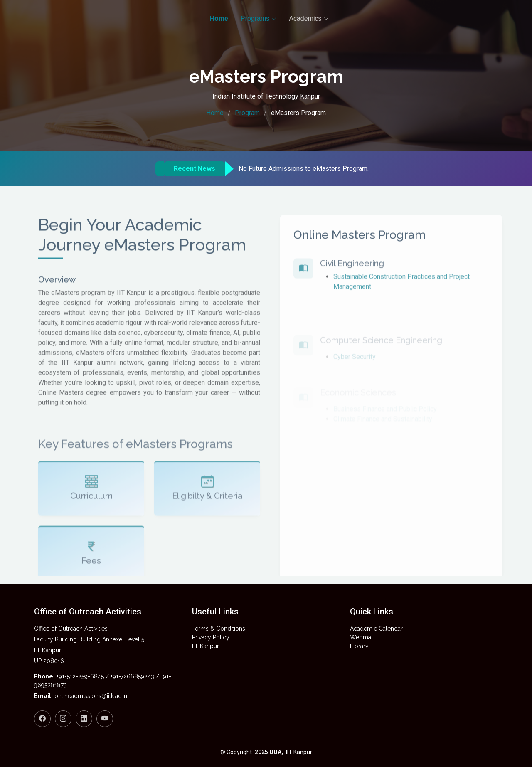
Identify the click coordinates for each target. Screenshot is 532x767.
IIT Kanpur (206, 646)
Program (247, 113)
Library (359, 646)
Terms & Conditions (219, 629)
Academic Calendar (376, 629)
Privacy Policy (211, 637)
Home (215, 113)
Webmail (362, 637)
